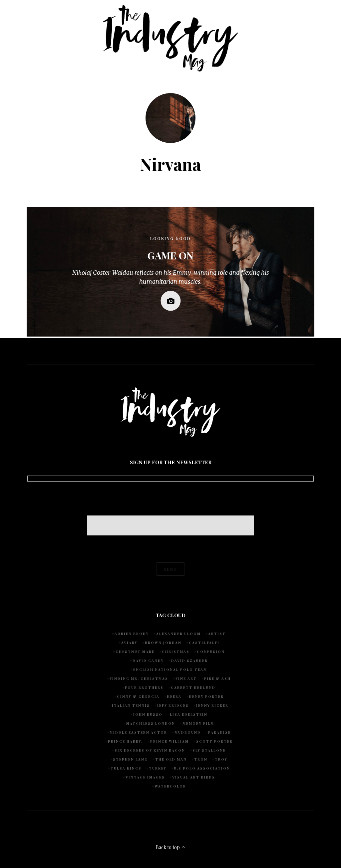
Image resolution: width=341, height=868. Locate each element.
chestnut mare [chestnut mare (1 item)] (135, 651)
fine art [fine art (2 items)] (186, 678)
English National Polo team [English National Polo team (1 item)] (170, 669)
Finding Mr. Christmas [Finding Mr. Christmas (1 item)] (139, 678)
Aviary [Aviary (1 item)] (129, 643)
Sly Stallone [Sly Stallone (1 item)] (209, 750)
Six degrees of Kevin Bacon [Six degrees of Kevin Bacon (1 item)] (150, 750)
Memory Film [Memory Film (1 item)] (198, 723)
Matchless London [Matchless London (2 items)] (151, 723)
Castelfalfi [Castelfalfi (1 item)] (204, 643)
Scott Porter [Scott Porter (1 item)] (214, 741)
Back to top (171, 847)
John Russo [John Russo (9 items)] (148, 714)
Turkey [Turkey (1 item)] (158, 768)
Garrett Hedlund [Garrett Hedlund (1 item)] (193, 687)
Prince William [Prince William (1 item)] (170, 741)
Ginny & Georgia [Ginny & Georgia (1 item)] (138, 696)
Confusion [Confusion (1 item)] (211, 651)
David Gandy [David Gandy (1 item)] (148, 660)
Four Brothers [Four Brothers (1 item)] (144, 687)
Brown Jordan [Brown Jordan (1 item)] (163, 643)
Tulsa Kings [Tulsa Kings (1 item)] (126, 768)
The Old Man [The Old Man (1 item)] (171, 759)
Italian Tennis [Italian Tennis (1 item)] (131, 705)
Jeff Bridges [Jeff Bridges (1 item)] (173, 705)
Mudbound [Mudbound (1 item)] (188, 732)
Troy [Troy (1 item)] (221, 759)
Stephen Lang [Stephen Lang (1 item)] (130, 759)
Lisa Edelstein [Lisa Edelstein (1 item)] (189, 714)
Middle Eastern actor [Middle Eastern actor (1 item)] (138, 732)
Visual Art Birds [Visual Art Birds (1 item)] (194, 777)
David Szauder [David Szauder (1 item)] (189, 660)
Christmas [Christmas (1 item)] (176, 651)
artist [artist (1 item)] (217, 634)
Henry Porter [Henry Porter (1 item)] (206, 696)
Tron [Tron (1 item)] (201, 759)
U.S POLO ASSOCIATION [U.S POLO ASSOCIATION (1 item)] (202, 768)
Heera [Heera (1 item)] (174, 696)
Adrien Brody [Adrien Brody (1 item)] (132, 634)
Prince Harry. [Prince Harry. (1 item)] (125, 741)
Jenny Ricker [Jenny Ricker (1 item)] (212, 705)
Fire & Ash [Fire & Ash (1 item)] (217, 678)
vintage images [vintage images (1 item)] (145, 777)
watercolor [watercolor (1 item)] (170, 786)
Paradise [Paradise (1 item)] (219, 732)
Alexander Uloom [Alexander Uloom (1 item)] (178, 634)
